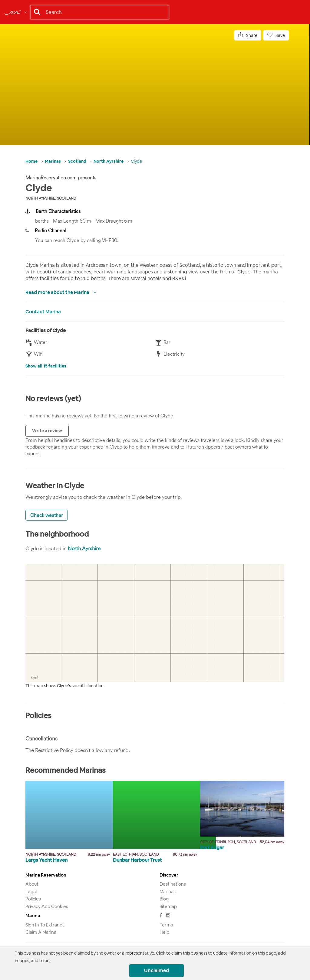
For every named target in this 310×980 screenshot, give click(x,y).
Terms (166, 925)
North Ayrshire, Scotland (51, 198)
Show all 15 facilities (46, 366)
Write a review (47, 431)
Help (164, 932)
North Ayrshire (109, 161)
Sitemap (168, 906)
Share (248, 35)
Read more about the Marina (58, 292)
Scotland (77, 161)
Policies (33, 899)
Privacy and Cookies (47, 906)
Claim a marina (41, 932)
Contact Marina (43, 312)
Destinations (173, 884)
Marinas (53, 161)
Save (276, 35)
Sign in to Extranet (45, 925)
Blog (164, 899)
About (32, 884)
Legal (31, 892)
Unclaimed (157, 970)
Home (31, 161)
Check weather (47, 515)
